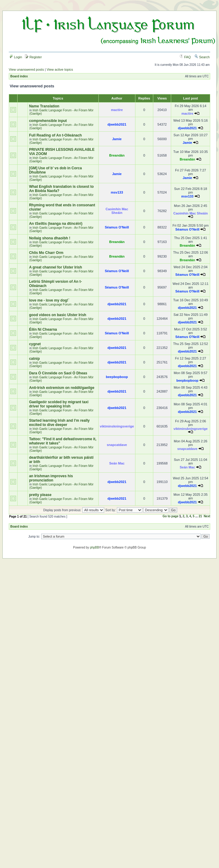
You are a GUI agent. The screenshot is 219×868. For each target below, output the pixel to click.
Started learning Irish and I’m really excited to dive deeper (59, 423)
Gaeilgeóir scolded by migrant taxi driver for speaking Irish (59, 404)
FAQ (185, 57)
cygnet (35, 344)
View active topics (60, 69)
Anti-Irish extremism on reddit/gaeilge (62, 388)
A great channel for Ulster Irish (56, 267)
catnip (34, 359)
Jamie (117, 139)
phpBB (95, 547)
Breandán (117, 155)
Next (207, 516)
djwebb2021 (117, 124)
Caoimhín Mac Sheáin (117, 211)
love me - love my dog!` (49, 300)
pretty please (40, 495)
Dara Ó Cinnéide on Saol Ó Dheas (58, 373)
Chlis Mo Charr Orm (46, 253)
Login (16, 57)
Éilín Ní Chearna (43, 329)
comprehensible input (48, 121)
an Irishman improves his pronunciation (51, 478)
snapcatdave (117, 445)
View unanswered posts (26, 69)
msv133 (117, 192)
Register (33, 57)
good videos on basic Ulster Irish (58, 315)
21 (200, 516)
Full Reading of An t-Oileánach (55, 135)
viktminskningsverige (117, 426)
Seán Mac (117, 463)
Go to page (171, 516)
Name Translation (44, 106)
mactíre (117, 110)
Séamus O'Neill (117, 227)
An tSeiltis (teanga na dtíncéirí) (56, 224)
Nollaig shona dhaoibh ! (50, 238)
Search (202, 57)
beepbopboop (117, 377)
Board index (19, 76)
